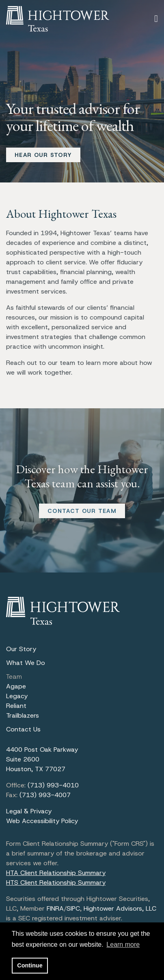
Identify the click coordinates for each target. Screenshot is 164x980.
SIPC (73, 908)
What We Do (26, 663)
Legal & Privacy (29, 811)
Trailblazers (23, 715)
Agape (16, 686)
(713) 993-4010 (53, 785)
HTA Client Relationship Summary (56, 873)
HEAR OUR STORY (43, 155)
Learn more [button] (123, 945)
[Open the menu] (156, 19)
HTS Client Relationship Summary (56, 882)
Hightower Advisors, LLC (120, 908)
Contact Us (23, 729)
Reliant (16, 706)
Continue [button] (30, 965)
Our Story (21, 649)
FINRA (55, 908)
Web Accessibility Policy (42, 821)
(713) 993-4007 (45, 795)
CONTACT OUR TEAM (82, 511)
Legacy (17, 696)
